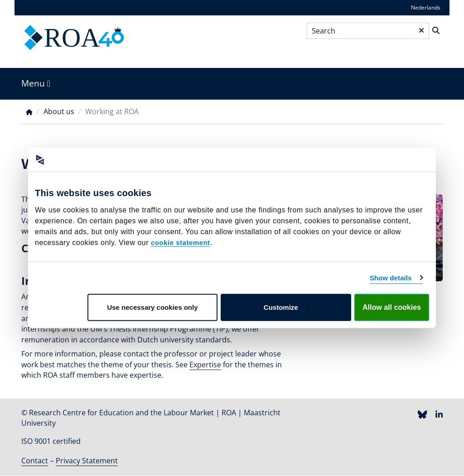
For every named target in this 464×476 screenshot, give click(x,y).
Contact (35, 461)
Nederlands (426, 7)
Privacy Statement (87, 461)
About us (59, 111)
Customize (286, 307)
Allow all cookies (392, 307)
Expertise (205, 365)
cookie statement (181, 243)
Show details (391, 277)
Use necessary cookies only (152, 307)
